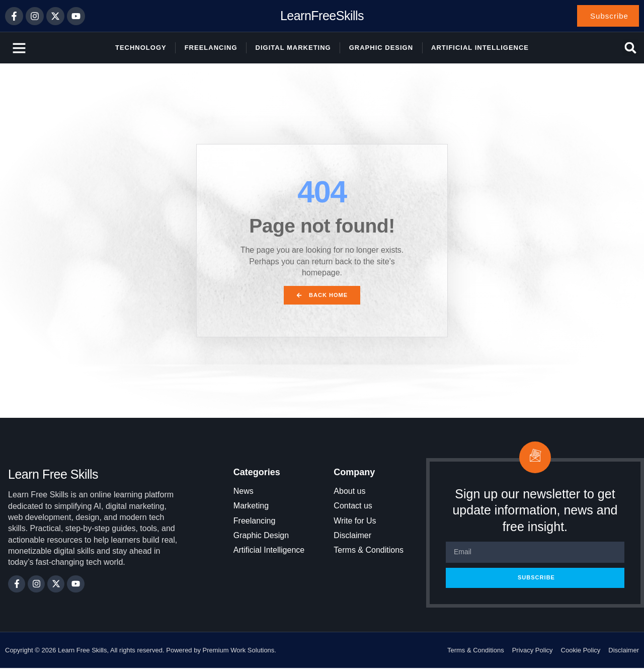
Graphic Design (381, 48)
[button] (631, 49)
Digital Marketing (293, 48)
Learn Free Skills (53, 475)
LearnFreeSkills (322, 16)
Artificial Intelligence (480, 48)
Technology (141, 48)
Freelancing (211, 48)
